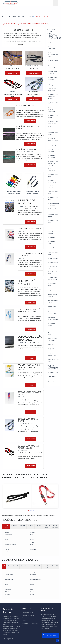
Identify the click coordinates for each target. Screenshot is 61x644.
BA (39, 565)
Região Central (6, 526)
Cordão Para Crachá (28, 612)
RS (30, 565)
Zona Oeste (22, 526)
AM (53, 565)
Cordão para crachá (53, 43)
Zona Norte (14, 526)
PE (35, 565)
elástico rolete (52, 329)
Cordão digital (52, 237)
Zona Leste (39, 526)
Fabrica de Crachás (8, 611)
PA (57, 565)
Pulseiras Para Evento (28, 615)
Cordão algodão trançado (25, 23)
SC (26, 565)
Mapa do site (26, 626)
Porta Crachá (26, 618)
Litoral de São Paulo (55, 526)
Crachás (24, 621)
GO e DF (48, 566)
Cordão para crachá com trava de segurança (53, 96)
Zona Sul (30, 526)
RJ (4, 565)
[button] (27, 510)
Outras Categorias (53, 367)
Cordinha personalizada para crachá (53, 54)
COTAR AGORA (13, 73)
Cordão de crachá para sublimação (40, 23)
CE (44, 565)
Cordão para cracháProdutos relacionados (54, 34)
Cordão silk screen (53, 258)
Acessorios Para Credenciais (30, 623)
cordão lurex (51, 344)
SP (17, 565)
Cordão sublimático (53, 262)
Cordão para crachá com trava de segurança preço (53, 163)
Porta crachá (51, 382)
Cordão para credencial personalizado (52, 110)
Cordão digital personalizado (11, 23)
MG (8, 565)
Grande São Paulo (47, 526)
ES (13, 565)
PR (22, 565)
